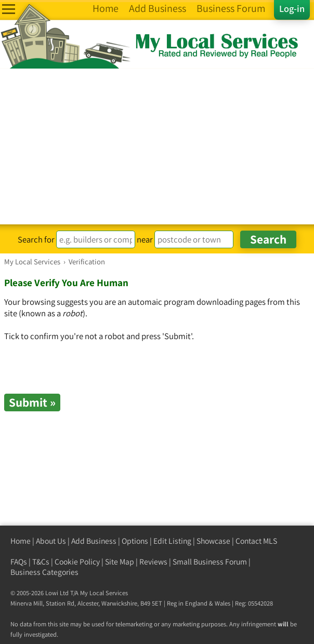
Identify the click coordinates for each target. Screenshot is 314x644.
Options (135, 541)
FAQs (19, 562)
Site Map (120, 562)
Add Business (94, 541)
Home (21, 541)
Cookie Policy (77, 562)
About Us (51, 541)
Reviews (153, 562)
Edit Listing (172, 541)
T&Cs (41, 562)
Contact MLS (256, 541)
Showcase (213, 541)
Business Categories (44, 572)
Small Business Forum (210, 562)
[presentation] (83, 373)
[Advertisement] (157, 146)
